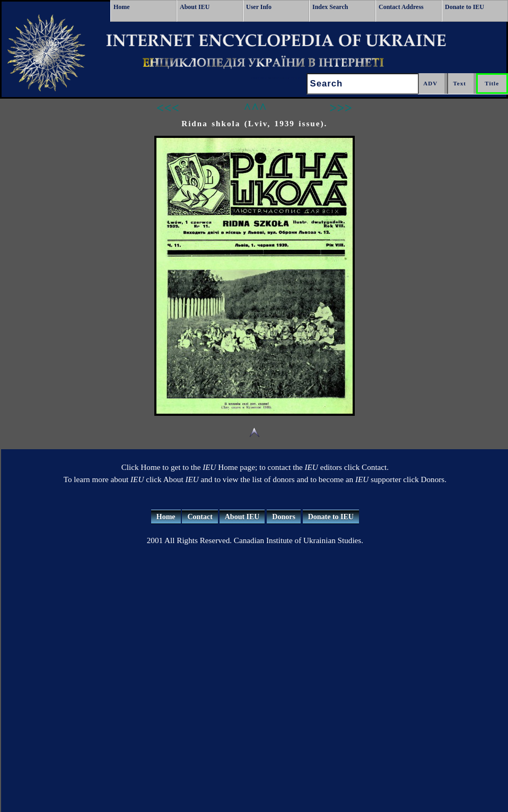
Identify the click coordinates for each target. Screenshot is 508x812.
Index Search (330, 7)
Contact (200, 517)
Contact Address (401, 7)
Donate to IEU (465, 7)
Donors (284, 517)
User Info (259, 7)
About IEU (195, 7)
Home (122, 7)
